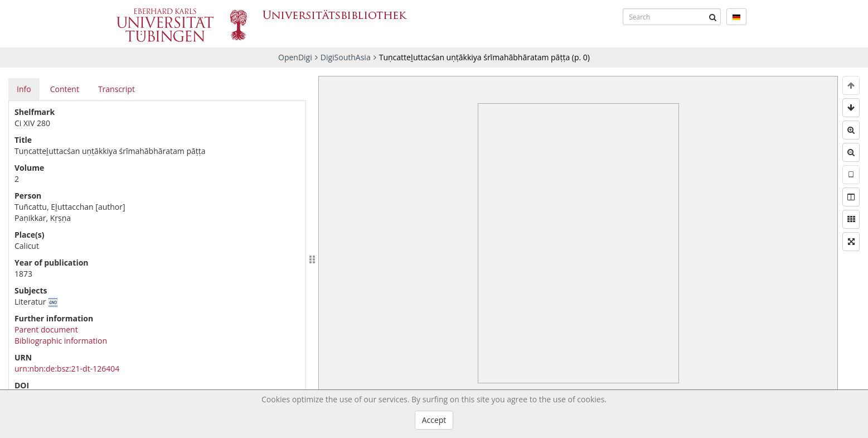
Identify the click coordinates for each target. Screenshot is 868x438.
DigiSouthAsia (346, 57)
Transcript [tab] (117, 89)
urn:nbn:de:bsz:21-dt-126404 (67, 369)
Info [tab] (24, 89)
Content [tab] (65, 89)
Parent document (46, 329)
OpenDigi (295, 57)
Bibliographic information (61, 341)
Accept (434, 420)
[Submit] (712, 17)
